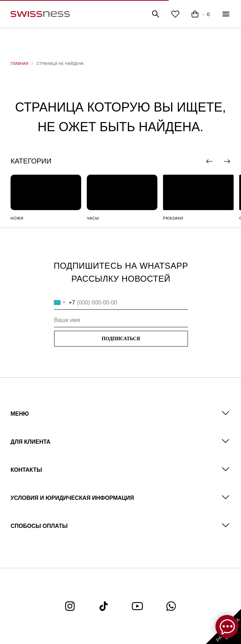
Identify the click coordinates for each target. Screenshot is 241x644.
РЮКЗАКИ (173, 218)
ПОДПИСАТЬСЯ (121, 339)
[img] (46, 192)
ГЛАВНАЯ (19, 63)
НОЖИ (17, 218)
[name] (121, 320)
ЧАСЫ (93, 218)
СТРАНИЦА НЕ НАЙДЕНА (60, 63)
